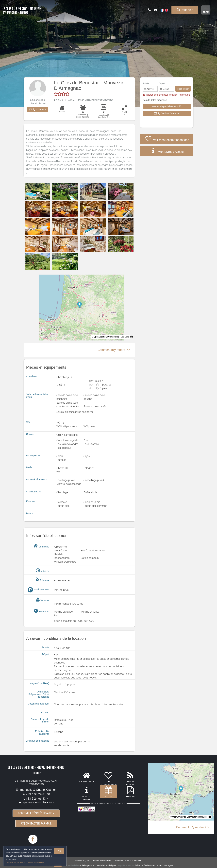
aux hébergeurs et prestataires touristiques (97, 866)
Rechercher (183, 89)
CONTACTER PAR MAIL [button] (36, 823)
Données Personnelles (102, 861)
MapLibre (125, 337)
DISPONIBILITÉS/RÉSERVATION (36, 813)
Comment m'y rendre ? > (114, 350)
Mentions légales (82, 861)
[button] (38, 110)
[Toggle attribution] (132, 337)
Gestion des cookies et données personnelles (25, 862)
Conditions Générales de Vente (128, 861)
